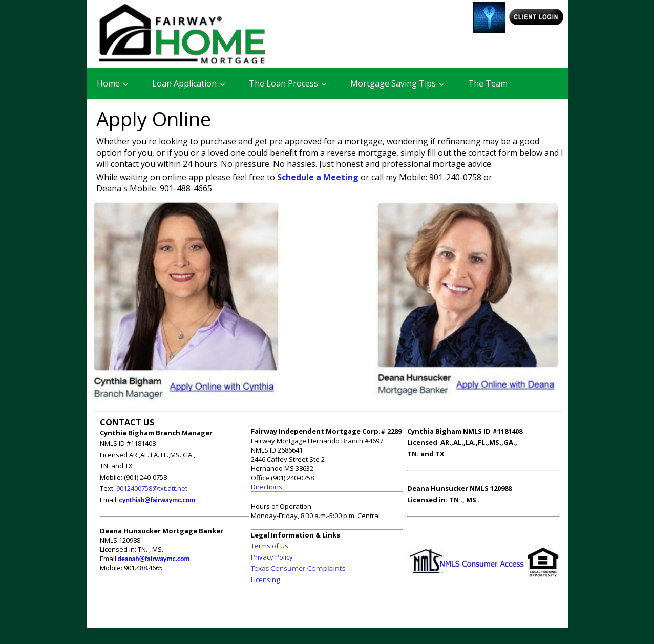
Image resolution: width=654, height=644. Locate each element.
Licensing (265, 579)
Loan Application (184, 83)
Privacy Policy (272, 557)
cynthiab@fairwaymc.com (157, 500)
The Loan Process (283, 83)
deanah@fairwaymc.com (154, 559)
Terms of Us (270, 546)
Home (108, 83)
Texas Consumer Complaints (298, 568)
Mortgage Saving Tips (393, 83)
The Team (488, 83)
